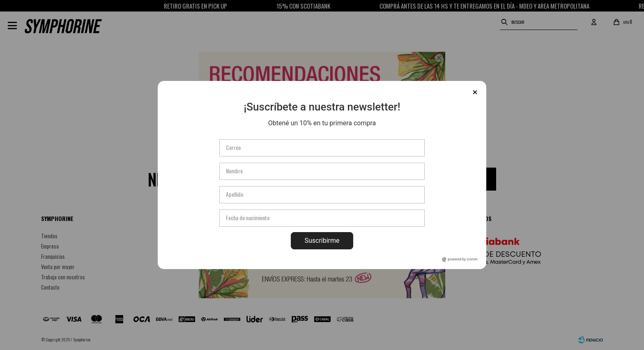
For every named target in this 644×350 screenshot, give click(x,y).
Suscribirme (322, 241)
